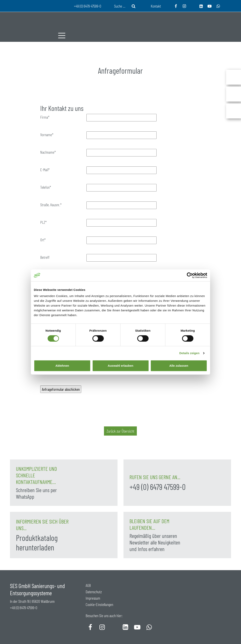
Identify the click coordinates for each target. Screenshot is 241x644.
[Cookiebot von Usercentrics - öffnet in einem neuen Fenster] (190, 275)
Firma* (45, 117)
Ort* (43, 240)
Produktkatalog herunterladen (37, 542)
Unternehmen (84, 64)
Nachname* (48, 152)
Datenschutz (94, 592)
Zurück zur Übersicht (120, 431)
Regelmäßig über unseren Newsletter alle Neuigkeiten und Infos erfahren (155, 542)
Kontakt (156, 6)
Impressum (93, 598)
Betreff (45, 257)
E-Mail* (45, 170)
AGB (88, 585)
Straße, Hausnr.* (51, 205)
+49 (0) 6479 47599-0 (158, 487)
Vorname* (47, 135)
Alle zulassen (179, 366)
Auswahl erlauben (120, 366)
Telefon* (46, 187)
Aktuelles (161, 64)
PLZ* (43, 222)
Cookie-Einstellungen (99, 604)
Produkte (114, 64)
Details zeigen (189, 353)
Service (137, 64)
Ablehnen (62, 366)
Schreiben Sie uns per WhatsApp (36, 493)
